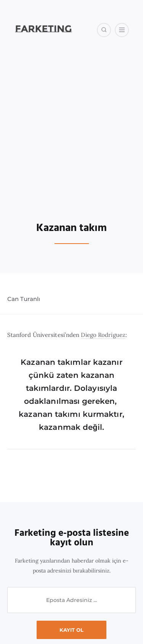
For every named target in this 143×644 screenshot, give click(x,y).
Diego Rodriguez (103, 335)
